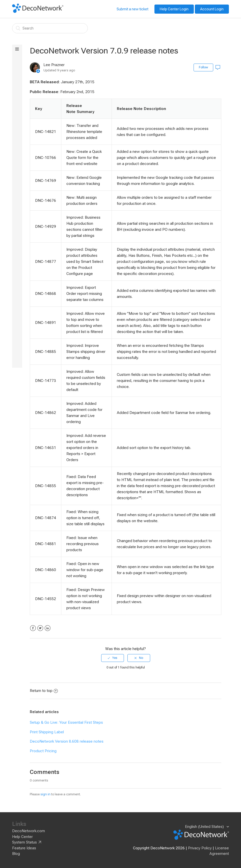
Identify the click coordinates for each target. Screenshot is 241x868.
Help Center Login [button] (174, 9)
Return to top (44, 691)
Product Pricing (43, 751)
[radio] (113, 658)
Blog (16, 854)
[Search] (50, 28)
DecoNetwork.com (29, 831)
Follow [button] (203, 67)
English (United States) (205, 827)
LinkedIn (48, 628)
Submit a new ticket (132, 9)
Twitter (40, 628)
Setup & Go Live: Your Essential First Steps (66, 722)
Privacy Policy (200, 848)
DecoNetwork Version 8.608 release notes (67, 741)
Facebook (33, 628)
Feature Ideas (24, 848)
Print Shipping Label (47, 732)
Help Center (22, 837)
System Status (24, 842)
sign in (45, 794)
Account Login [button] (212, 9)
